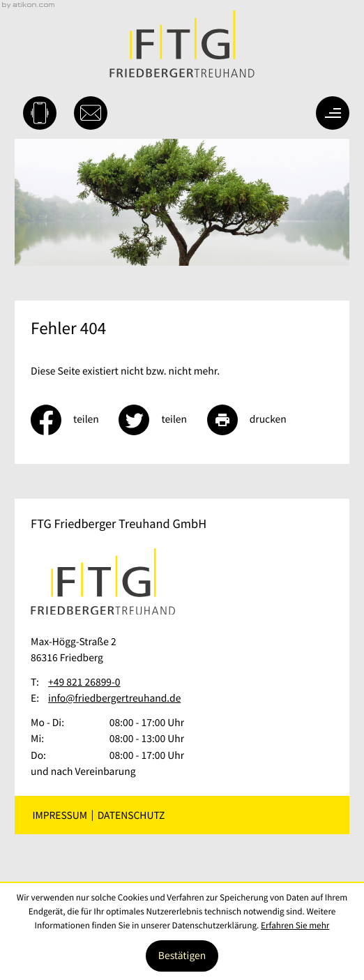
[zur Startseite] (182, 44)
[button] (40, 113)
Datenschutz (131, 815)
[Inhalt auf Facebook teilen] (75, 420)
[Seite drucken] (257, 420)
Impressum (60, 815)
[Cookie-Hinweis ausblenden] (182, 956)
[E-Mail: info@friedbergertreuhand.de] (91, 113)
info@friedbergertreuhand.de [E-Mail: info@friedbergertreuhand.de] (114, 699)
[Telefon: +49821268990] (84, 683)
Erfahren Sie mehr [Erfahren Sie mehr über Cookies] (295, 925)
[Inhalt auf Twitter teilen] (162, 420)
